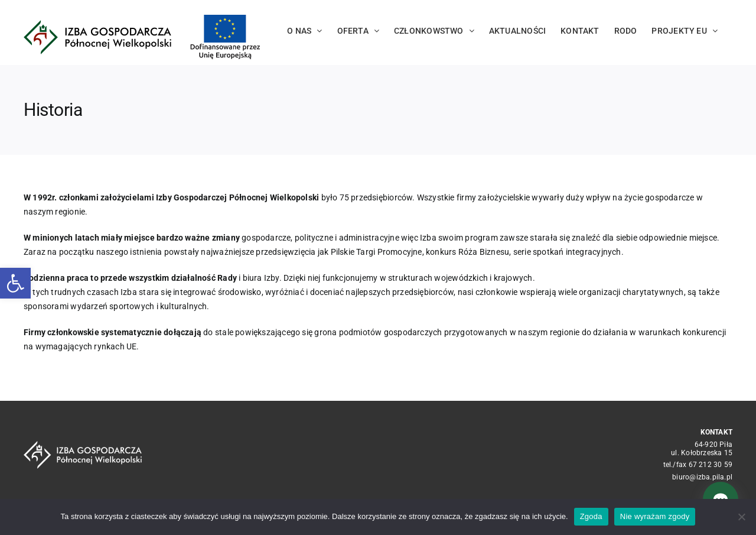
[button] (15, 283)
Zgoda (591, 516)
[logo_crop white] (83, 445)
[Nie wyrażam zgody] (741, 517)
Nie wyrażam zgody (655, 516)
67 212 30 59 (711, 465)
